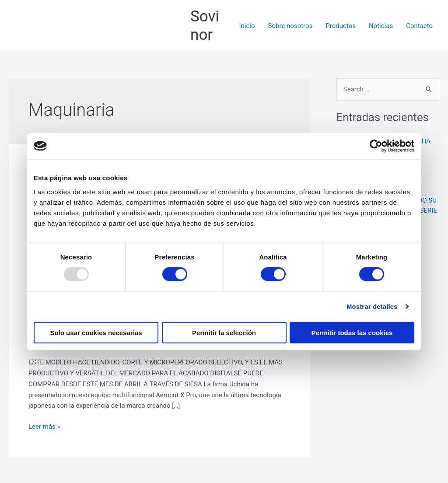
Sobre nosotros (290, 26)
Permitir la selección (224, 332)
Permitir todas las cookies (352, 332)
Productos (341, 26)
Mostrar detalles (372, 306)
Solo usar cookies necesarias (96, 332)
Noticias (381, 26)
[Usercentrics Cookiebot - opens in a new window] (376, 146)
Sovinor (205, 26)
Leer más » (44, 426)
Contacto (419, 26)
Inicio (247, 26)
